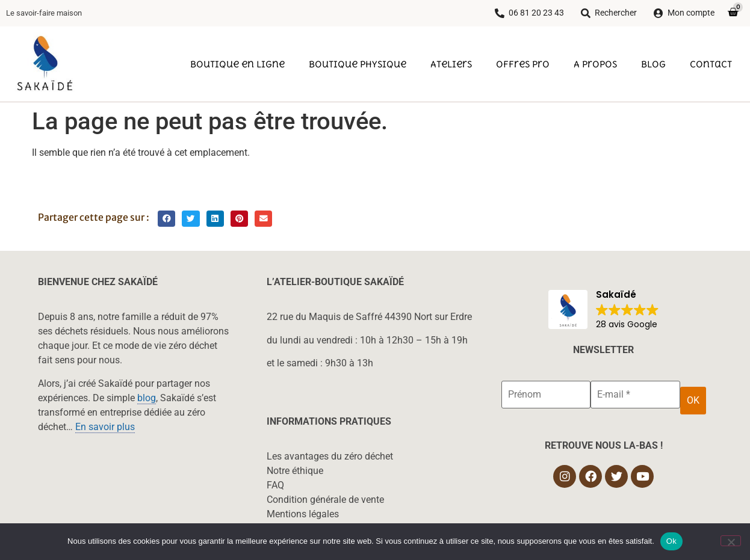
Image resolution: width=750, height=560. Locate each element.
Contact (711, 64)
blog (147, 398)
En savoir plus (105, 427)
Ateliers (451, 64)
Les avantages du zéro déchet (330, 456)
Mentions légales (303, 514)
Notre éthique (295, 471)
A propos (595, 64)
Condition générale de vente (325, 500)
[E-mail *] (635, 395)
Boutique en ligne (237, 64)
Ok (671, 541)
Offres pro (523, 64)
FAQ (275, 485)
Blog (653, 64)
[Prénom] (546, 395)
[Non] (731, 541)
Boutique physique (358, 64)
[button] (166, 219)
